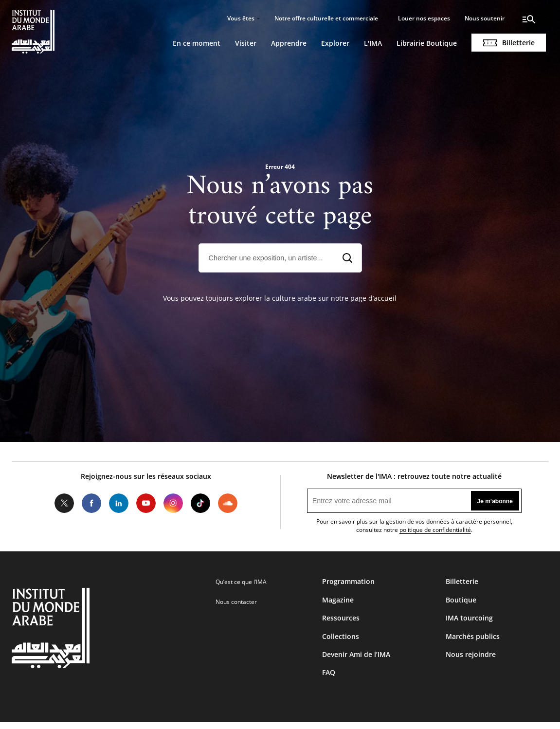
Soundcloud (228, 503)
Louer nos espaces (424, 18)
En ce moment (197, 43)
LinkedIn (119, 503)
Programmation (348, 581)
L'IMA (373, 43)
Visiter (246, 43)
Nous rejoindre (471, 654)
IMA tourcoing (469, 618)
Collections (341, 636)
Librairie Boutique (427, 43)
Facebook (91, 503)
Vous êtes (241, 18)
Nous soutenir (485, 18)
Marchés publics (473, 636)
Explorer (335, 43)
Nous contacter (236, 602)
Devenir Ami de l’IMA (356, 654)
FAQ (329, 672)
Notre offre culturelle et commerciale (326, 18)
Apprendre (289, 43)
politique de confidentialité (435, 530)
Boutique (461, 600)
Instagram (173, 503)
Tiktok (200, 503)
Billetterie (518, 43)
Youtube (146, 503)
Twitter (64, 503)
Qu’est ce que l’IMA (241, 582)
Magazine (338, 600)
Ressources (341, 618)
